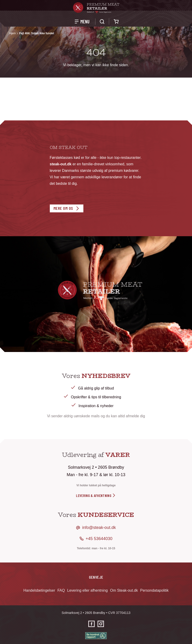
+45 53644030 (99, 539)
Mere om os (63, 208)
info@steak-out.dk (99, 528)
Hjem (13, 33)
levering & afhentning (96, 495)
